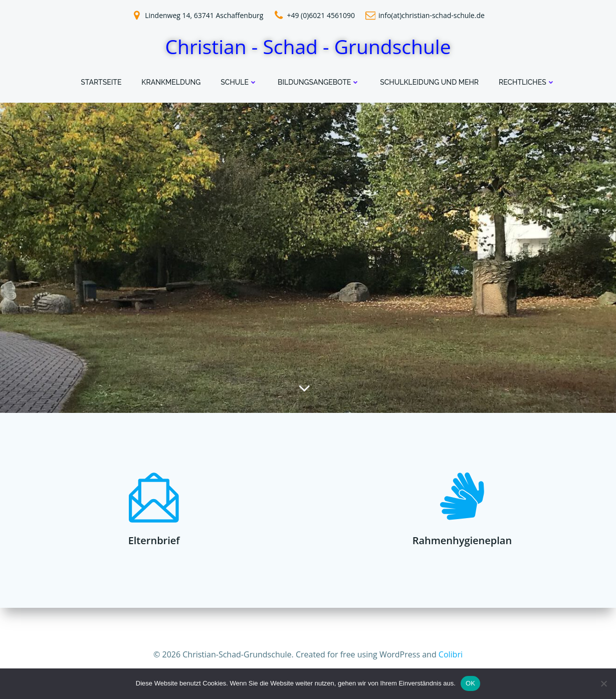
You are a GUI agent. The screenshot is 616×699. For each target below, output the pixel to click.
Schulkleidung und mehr (429, 82)
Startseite (101, 82)
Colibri (451, 654)
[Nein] (603, 683)
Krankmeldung (171, 82)
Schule (239, 82)
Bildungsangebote (319, 82)
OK (470, 683)
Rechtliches (527, 82)
